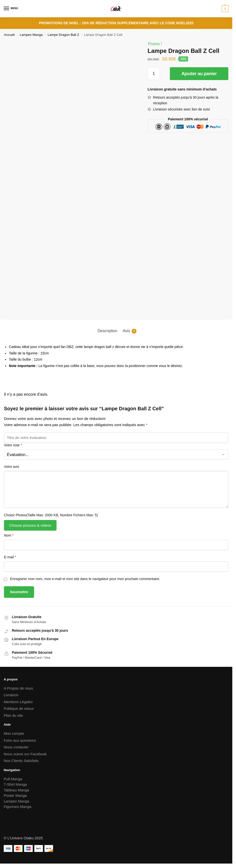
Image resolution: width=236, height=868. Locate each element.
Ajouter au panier (199, 74)
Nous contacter (16, 747)
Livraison (11, 695)
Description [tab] (107, 331)
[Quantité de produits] (154, 74)
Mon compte (14, 733)
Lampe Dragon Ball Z (63, 35)
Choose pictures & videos (30, 525)
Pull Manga (13, 779)
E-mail (10, 557)
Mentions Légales (18, 702)
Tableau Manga (16, 790)
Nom (9, 535)
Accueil (9, 35)
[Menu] (11, 9)
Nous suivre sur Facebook (25, 754)
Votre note (13, 445)
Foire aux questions (20, 740)
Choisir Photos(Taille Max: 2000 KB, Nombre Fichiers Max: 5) (51, 515)
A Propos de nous (18, 688)
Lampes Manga (31, 35)
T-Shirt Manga (15, 784)
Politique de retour (19, 708)
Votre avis (11, 467)
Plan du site (13, 715)
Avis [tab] (130, 331)
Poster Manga (15, 795)
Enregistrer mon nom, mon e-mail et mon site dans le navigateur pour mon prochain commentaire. (85, 579)
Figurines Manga (18, 807)
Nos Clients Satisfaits (21, 761)
